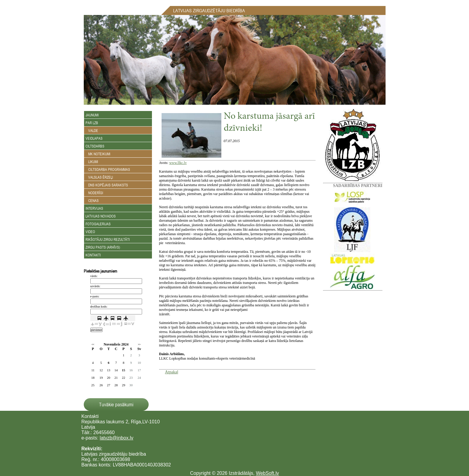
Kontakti (93, 255)
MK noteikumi (98, 154)
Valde (92, 130)
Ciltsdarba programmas (108, 169)
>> (139, 345)
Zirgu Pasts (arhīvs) (103, 247)
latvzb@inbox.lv (116, 438)
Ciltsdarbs (95, 146)
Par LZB (92, 123)
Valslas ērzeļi (99, 177)
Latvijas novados (101, 216)
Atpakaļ (172, 372)
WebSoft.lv (267, 473)
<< (93, 345)
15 (124, 370)
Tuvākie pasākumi (116, 404)
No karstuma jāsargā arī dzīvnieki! (269, 123)
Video (90, 232)
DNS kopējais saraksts (107, 185)
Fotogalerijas (98, 224)
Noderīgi (94, 193)
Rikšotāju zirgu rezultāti (108, 239)
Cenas (92, 200)
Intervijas (94, 208)
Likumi (92, 162)
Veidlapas (94, 138)
